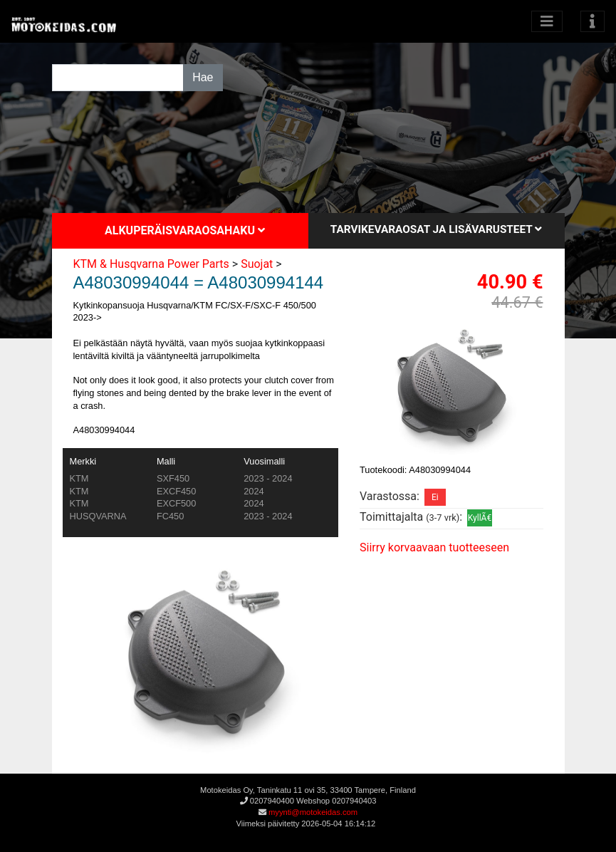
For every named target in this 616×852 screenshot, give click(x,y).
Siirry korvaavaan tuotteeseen (434, 547)
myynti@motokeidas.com (313, 812)
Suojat (257, 264)
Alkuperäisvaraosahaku (185, 230)
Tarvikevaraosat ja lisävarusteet (436, 229)
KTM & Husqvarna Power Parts (151, 264)
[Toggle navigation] (592, 21)
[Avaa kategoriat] (547, 21)
